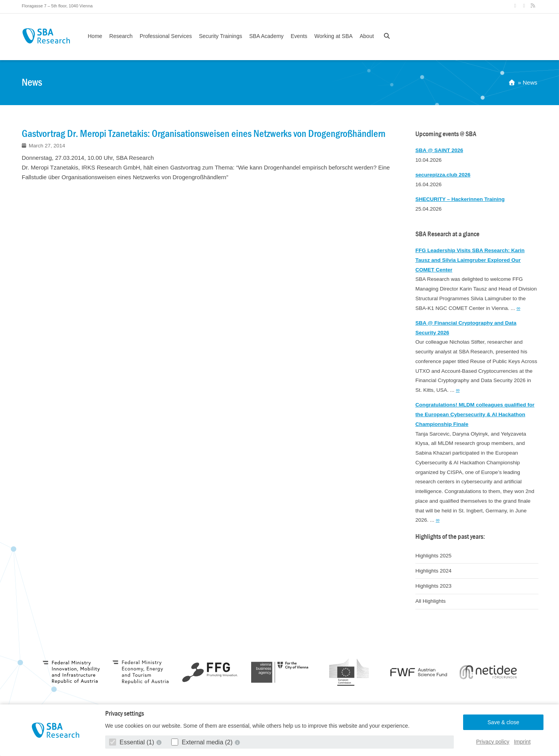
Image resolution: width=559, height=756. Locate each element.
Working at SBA (334, 36)
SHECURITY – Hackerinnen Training (460, 199)
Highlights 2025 (433, 556)
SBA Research (46, 36)
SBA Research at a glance (447, 234)
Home (95, 36)
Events (299, 36)
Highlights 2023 (433, 586)
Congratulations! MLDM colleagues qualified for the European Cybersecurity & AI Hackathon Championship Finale (475, 414)
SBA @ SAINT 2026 (439, 150)
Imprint (522, 742)
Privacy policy (493, 742)
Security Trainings (220, 36)
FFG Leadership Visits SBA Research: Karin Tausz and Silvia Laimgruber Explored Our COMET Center (470, 260)
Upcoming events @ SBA (446, 134)
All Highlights (431, 601)
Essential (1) (133, 742)
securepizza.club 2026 (443, 175)
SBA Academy (266, 36)
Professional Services (166, 36)
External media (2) (203, 742)
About (367, 36)
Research (121, 36)
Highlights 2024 (433, 571)
